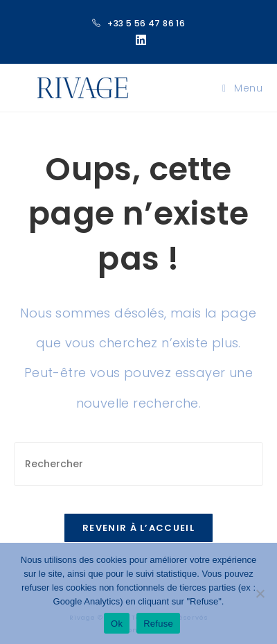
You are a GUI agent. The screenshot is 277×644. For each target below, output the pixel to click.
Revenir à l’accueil (138, 528)
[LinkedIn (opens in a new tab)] (138, 40)
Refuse (158, 624)
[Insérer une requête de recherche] (138, 464)
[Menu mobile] (243, 88)
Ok (117, 624)
